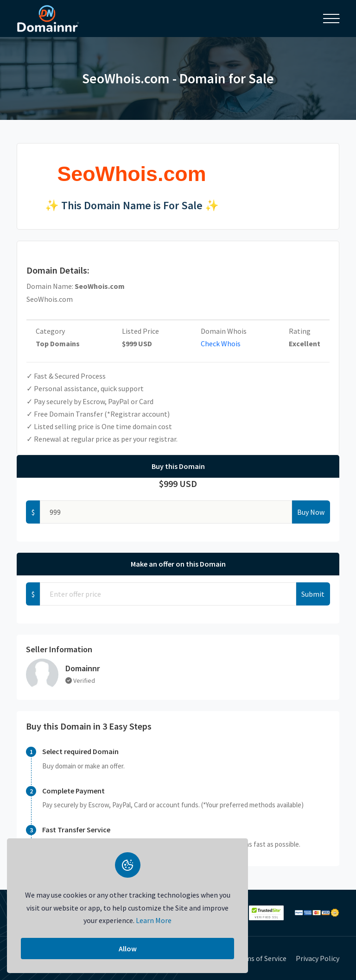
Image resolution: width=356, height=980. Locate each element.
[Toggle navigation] (331, 19)
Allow (128, 949)
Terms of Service (260, 958)
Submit (313, 594)
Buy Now (311, 512)
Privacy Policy (318, 958)
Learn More (154, 920)
